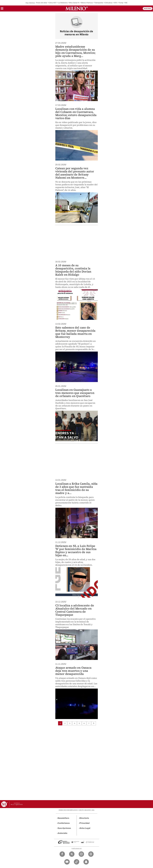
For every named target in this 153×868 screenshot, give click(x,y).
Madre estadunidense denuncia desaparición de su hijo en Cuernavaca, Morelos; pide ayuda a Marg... (75, 51)
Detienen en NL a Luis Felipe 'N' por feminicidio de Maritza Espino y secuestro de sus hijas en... (76, 551)
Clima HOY (53, 3)
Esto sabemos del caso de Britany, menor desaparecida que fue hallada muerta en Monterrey (75, 332)
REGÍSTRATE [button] (148, 9)
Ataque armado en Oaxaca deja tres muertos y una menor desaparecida (73, 671)
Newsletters (63, 818)
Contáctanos (64, 823)
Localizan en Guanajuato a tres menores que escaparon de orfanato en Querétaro (75, 393)
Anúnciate (63, 833)
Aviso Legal (85, 828)
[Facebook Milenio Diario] (62, 854)
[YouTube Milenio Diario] (67, 862)
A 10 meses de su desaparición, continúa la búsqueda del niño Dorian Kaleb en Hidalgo (73, 270)
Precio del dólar (42, 3)
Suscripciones (64, 828)
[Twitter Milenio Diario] (72, 854)
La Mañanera (63, 3)
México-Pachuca (87, 3)
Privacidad (85, 823)
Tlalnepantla (99, 3)
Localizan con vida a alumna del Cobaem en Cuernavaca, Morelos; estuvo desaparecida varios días (76, 113)
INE (126, 3)
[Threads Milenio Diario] (91, 854)
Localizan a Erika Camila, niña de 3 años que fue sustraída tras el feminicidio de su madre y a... (76, 488)
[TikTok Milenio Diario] (77, 862)
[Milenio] (77, 8)
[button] (2, 9)
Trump (121, 3)
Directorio (84, 818)
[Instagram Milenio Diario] (81, 854)
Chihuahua (108, 3)
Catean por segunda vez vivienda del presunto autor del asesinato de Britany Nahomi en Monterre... (75, 173)
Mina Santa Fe (74, 3)
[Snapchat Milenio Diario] (86, 862)
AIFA (115, 3)
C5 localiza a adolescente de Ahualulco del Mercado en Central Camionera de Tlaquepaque (75, 610)
